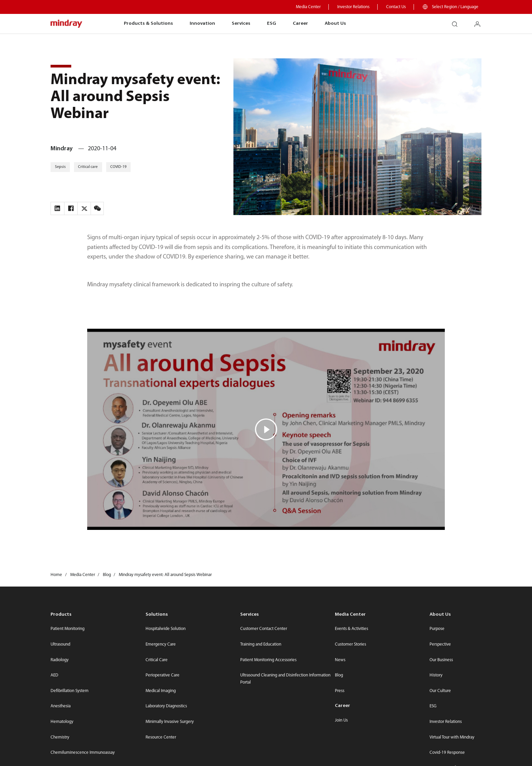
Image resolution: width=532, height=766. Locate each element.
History (436, 675)
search (457, 22)
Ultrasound (60, 644)
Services (241, 24)
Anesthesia (61, 706)
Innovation (202, 24)
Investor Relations (353, 7)
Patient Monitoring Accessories (268, 660)
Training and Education (261, 644)
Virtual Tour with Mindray (452, 737)
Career (300, 24)
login (480, 22)
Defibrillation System (70, 691)
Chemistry (60, 737)
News (340, 660)
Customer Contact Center (264, 629)
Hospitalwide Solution (166, 629)
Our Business (441, 660)
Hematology (62, 722)
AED (54, 675)
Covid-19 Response (447, 753)
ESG (272, 24)
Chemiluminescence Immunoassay (83, 753)
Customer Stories (350, 644)
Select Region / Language (455, 7)
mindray (67, 24)
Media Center (308, 7)
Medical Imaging (161, 691)
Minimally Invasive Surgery (170, 722)
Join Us (341, 720)
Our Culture (440, 691)
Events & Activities (351, 629)
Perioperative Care (163, 675)
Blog (339, 675)
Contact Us (396, 7)
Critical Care (157, 660)
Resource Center (161, 737)
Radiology (60, 660)
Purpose (437, 629)
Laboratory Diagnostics (166, 706)
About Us (335, 24)
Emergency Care (161, 644)
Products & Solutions (148, 24)
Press (340, 691)
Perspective (440, 644)
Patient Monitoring (68, 629)
